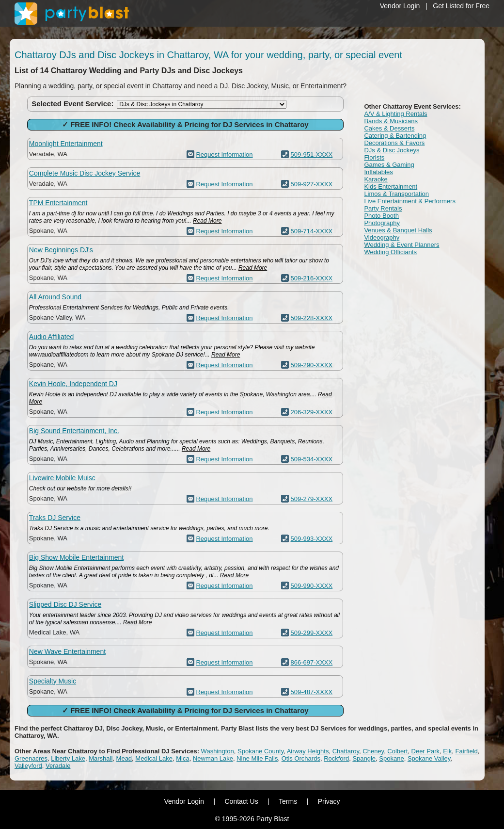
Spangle (364, 758)
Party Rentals (383, 208)
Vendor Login (400, 6)
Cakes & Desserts (389, 128)
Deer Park (426, 751)
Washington (218, 751)
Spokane (391, 758)
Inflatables (378, 172)
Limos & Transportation (396, 194)
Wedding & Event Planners (402, 245)
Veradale (58, 766)
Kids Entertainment (391, 187)
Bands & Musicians (391, 121)
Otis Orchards (301, 758)
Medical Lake (154, 758)
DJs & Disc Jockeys (392, 150)
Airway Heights (308, 751)
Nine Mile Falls (257, 758)
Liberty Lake (68, 758)
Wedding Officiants (390, 252)
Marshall (101, 758)
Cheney (373, 751)
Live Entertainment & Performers (410, 201)
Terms (288, 801)
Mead (124, 758)
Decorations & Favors (394, 143)
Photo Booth (381, 216)
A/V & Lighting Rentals (395, 114)
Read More (207, 221)
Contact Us (241, 801)
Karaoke (376, 179)
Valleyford (28, 766)
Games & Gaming (389, 165)
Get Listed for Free (461, 6)
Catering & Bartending (395, 136)
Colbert (397, 751)
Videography (382, 237)
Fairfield (467, 751)
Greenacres (31, 758)
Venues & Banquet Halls (398, 230)
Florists (374, 157)
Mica (182, 758)
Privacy (329, 801)
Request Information (224, 154)
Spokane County (260, 751)
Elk (447, 751)
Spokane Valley (429, 758)
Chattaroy (346, 751)
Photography (382, 223)
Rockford (336, 758)
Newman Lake (213, 758)
